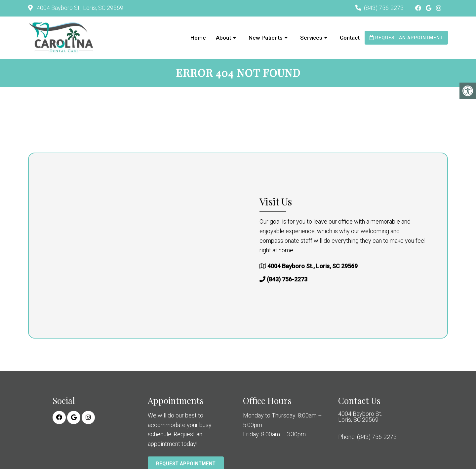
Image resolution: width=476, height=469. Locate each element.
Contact (350, 38)
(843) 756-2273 (384, 8)
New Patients (266, 38)
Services (311, 38)
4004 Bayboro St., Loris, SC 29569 (79, 8)
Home (198, 38)
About (223, 38)
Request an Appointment (406, 38)
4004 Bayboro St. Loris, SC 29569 (360, 417)
